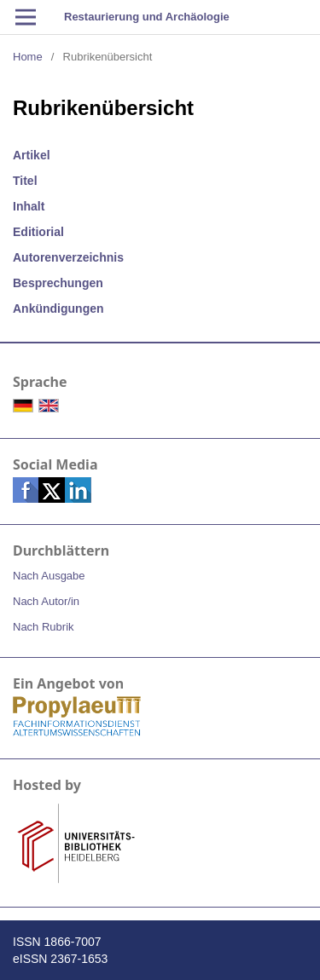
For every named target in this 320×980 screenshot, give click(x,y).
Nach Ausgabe (49, 576)
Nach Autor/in (46, 601)
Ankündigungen (58, 308)
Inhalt (29, 206)
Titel (25, 181)
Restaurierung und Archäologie (147, 17)
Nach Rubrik (44, 627)
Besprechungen (58, 283)
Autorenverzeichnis (68, 257)
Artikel (32, 155)
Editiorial (38, 232)
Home (28, 57)
